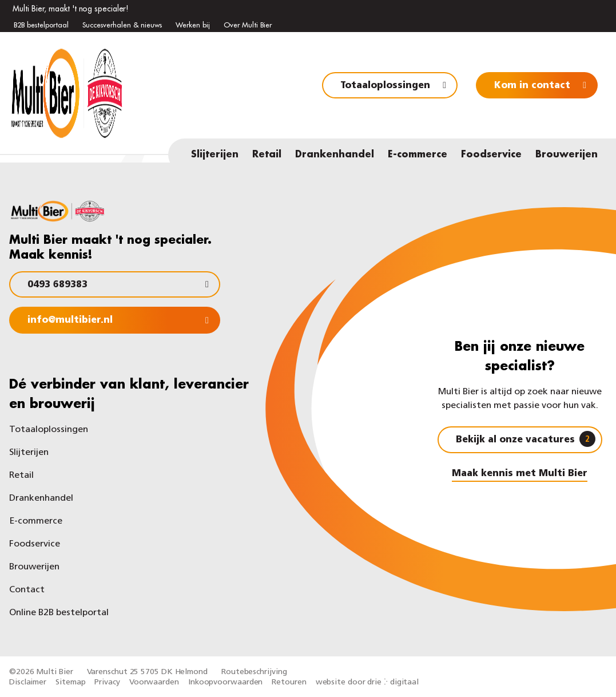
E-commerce (418, 155)
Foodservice (491, 155)
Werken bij (193, 25)
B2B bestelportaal (41, 25)
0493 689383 (57, 285)
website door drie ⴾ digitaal (367, 682)
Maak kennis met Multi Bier (520, 474)
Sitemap (70, 682)
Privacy (107, 682)
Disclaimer (28, 682)
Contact (27, 590)
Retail (267, 155)
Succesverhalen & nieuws (122, 25)
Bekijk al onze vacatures (526, 439)
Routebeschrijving (254, 672)
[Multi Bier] (69, 132)
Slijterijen (215, 155)
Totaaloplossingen (385, 86)
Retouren (289, 682)
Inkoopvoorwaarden (225, 682)
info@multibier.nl (70, 320)
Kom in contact (532, 86)
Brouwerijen (567, 155)
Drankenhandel (335, 155)
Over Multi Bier (248, 25)
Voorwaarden (154, 682)
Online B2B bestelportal (59, 613)
